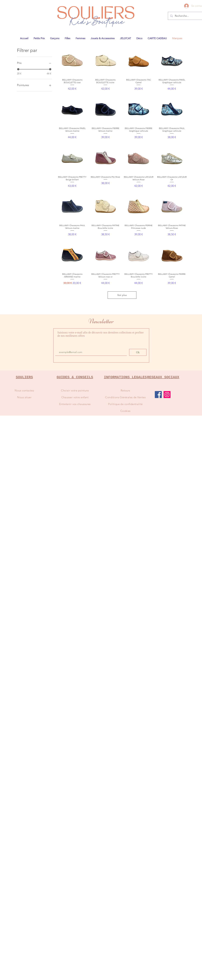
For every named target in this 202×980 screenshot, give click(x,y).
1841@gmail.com (146, 1)
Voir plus (122, 295)
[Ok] (138, 352)
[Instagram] (167, 395)
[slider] (18, 69)
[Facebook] (158, 395)
